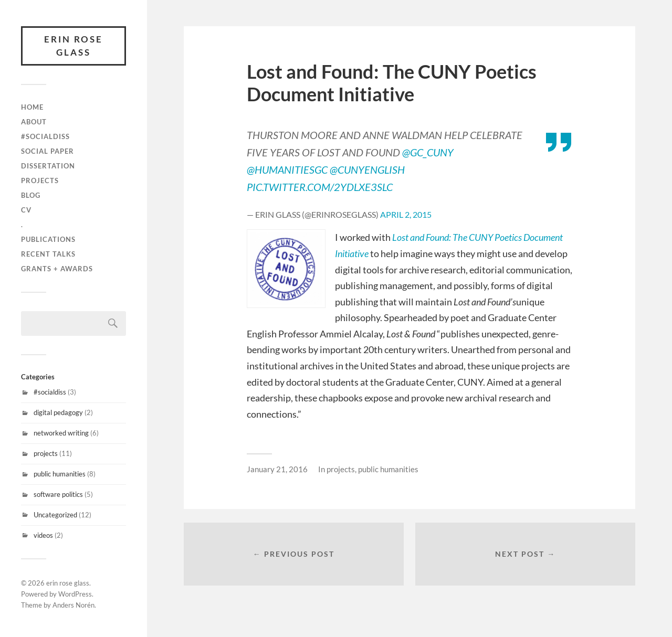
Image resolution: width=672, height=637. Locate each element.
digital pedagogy (58, 412)
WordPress (75, 594)
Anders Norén (73, 605)
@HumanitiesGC (287, 169)
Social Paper (48, 151)
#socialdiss (50, 392)
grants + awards (57, 269)
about (34, 122)
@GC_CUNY (428, 152)
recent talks (48, 254)
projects (40, 181)
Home (32, 107)
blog (31, 195)
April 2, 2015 (406, 213)
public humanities (60, 474)
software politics (58, 494)
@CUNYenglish (367, 169)
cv (26, 210)
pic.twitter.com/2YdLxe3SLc (320, 186)
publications (48, 239)
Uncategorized (55, 515)
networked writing (61, 433)
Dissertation (48, 166)
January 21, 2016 (277, 469)
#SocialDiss (45, 136)
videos (43, 535)
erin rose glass (74, 46)
